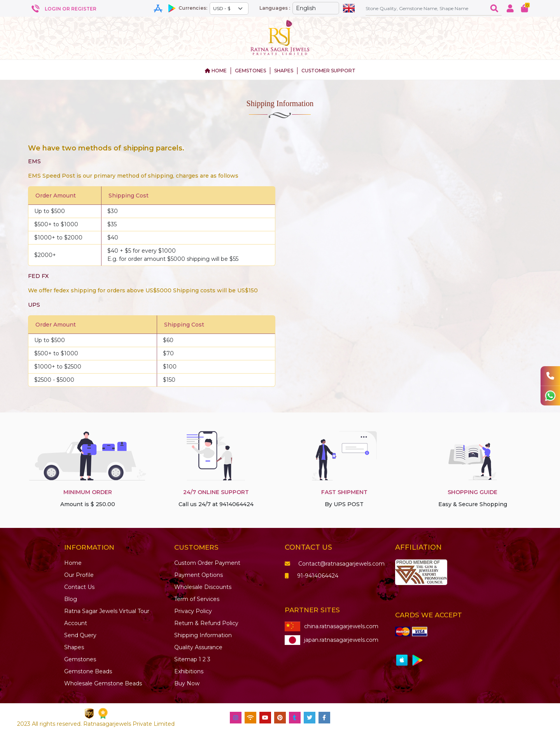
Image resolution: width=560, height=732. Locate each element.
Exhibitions (189, 671)
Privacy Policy (193, 611)
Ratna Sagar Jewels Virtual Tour (107, 611)
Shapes (74, 647)
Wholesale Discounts (203, 587)
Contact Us (79, 587)
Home (73, 563)
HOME (216, 71)
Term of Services (197, 599)
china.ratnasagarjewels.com (332, 626)
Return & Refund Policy (206, 623)
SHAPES (284, 71)
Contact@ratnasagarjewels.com (335, 564)
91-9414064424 (311, 576)
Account (76, 623)
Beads (88, 671)
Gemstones (80, 659)
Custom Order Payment (207, 563)
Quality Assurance (198, 647)
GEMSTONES (250, 71)
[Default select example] (229, 9)
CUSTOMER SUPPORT (328, 71)
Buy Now (187, 683)
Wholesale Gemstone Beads (103, 683)
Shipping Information (203, 635)
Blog (71, 599)
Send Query (80, 635)
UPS (34, 305)
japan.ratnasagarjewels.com (332, 640)
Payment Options (199, 575)
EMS (34, 161)
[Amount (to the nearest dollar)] (426, 8)
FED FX (38, 276)
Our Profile (79, 575)
